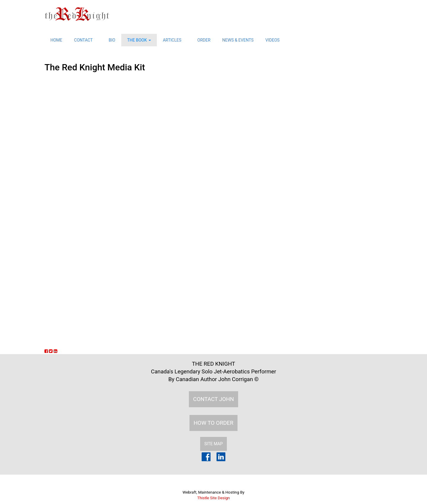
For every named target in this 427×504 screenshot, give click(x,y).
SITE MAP (213, 444)
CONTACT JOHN (213, 399)
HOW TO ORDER (213, 423)
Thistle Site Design (213, 498)
